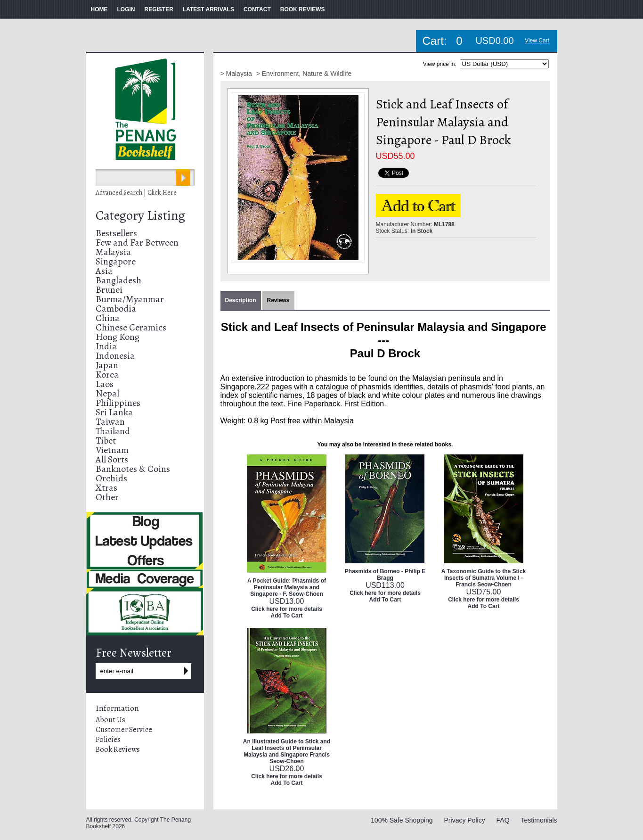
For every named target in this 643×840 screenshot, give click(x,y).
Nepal (107, 393)
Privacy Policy (465, 820)
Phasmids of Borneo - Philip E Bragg (385, 575)
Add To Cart (287, 616)
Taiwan (110, 422)
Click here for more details (287, 609)
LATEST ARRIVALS (208, 9)
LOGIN (126, 9)
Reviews (278, 300)
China (108, 318)
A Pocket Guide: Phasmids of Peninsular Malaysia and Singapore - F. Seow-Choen (287, 587)
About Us (110, 720)
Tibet (106, 441)
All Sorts (112, 459)
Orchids (111, 478)
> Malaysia (237, 74)
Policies (108, 740)
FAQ (503, 820)
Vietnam (112, 450)
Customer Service (124, 730)
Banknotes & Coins (133, 469)
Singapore (116, 261)
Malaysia (113, 252)
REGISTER (159, 9)
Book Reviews (118, 749)
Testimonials (539, 820)
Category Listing (140, 215)
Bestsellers (116, 233)
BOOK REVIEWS (303, 9)
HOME (99, 9)
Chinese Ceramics (131, 327)
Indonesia (115, 356)
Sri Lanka (114, 412)
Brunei (109, 290)
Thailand (113, 431)
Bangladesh (118, 280)
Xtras (106, 488)
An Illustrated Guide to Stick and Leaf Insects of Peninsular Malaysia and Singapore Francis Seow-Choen (287, 751)
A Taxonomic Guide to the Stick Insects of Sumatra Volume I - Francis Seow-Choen (484, 578)
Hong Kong (118, 337)
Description (241, 300)
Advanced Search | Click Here (136, 193)
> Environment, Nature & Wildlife (304, 74)
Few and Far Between (137, 243)
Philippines (118, 403)
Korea (107, 375)
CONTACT (257, 9)
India (106, 346)
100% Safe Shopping (402, 820)
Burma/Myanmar (130, 299)
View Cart (537, 41)
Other (107, 497)
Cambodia (116, 309)
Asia (104, 271)
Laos (105, 384)
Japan (107, 365)
